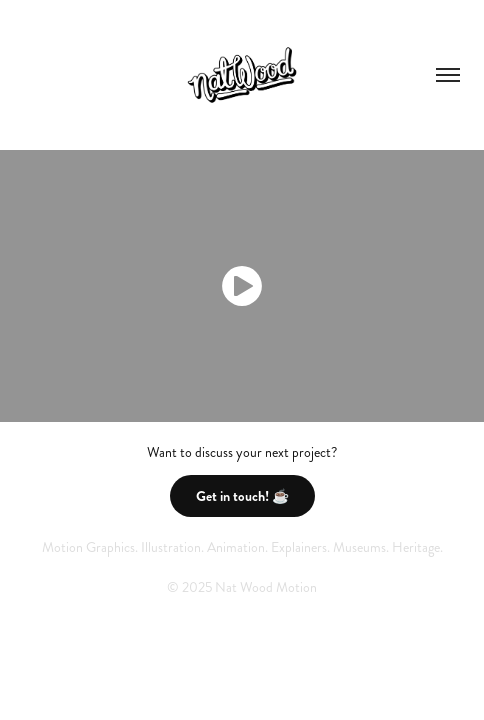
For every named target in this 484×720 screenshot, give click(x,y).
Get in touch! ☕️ (242, 496)
